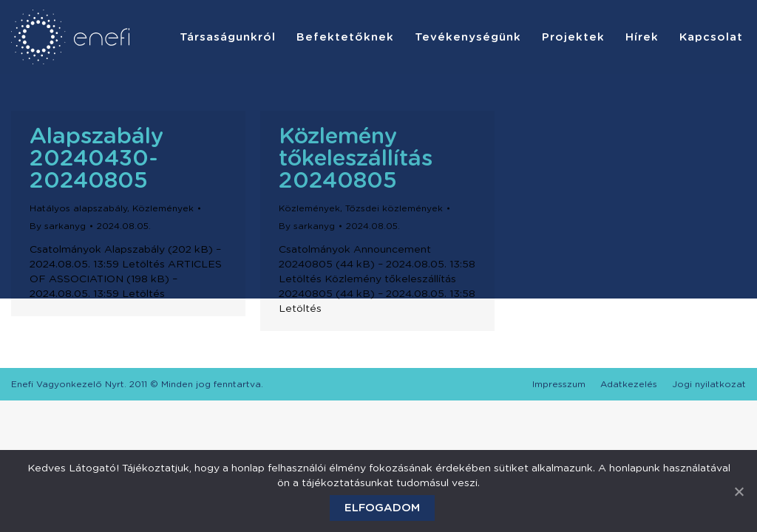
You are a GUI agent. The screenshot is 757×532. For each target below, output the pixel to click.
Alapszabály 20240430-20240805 (96, 159)
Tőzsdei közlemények (394, 208)
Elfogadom (382, 508)
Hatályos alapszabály (78, 208)
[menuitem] (228, 37)
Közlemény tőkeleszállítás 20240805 (356, 159)
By (58, 226)
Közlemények (163, 208)
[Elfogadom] (739, 491)
